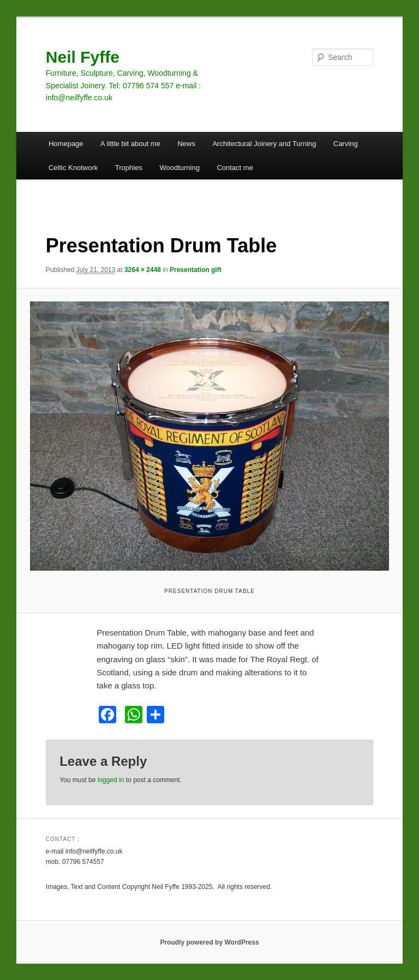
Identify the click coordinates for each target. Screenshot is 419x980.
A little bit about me (130, 144)
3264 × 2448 (143, 270)
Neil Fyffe (83, 57)
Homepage (66, 144)
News (186, 144)
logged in (111, 780)
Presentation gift (196, 270)
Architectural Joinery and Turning (264, 144)
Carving (346, 144)
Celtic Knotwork (73, 168)
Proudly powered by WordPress (209, 942)
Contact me (235, 168)
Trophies (129, 168)
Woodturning (179, 168)
